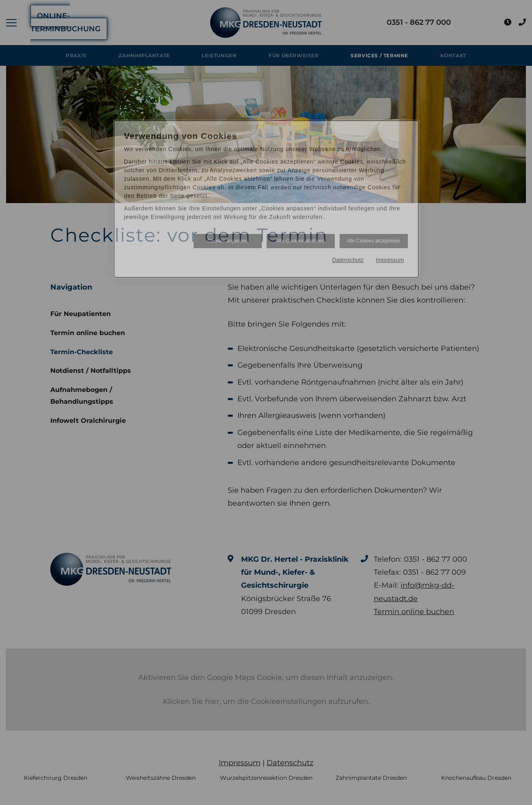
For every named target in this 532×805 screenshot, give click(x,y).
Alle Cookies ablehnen (300, 241)
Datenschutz (348, 260)
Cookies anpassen (227, 241)
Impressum (390, 260)
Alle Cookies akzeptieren (373, 241)
